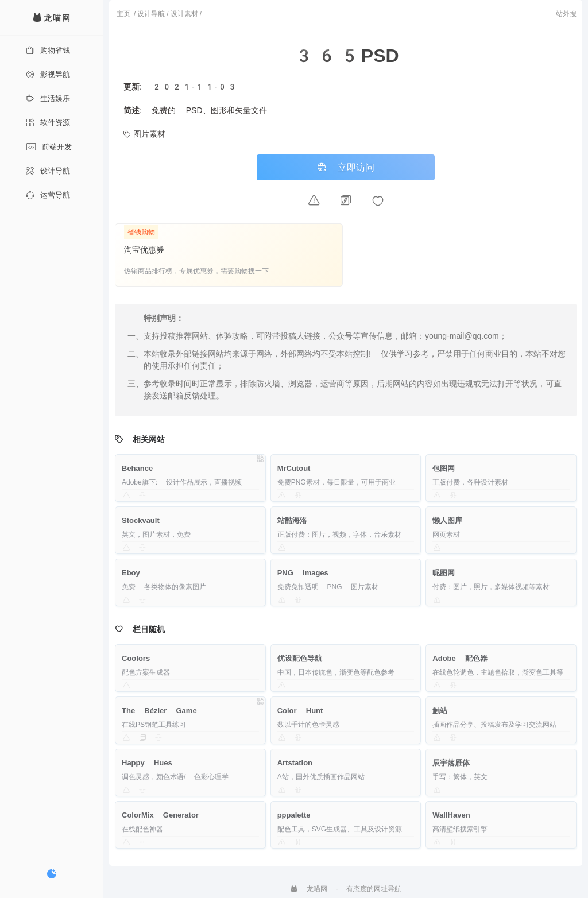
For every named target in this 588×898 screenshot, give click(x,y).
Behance (137, 468)
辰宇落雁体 (451, 763)
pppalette (294, 815)
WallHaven (451, 815)
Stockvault (141, 520)
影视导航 (48, 74)
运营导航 (48, 195)
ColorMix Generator (160, 815)
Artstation (295, 763)
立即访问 (346, 167)
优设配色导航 (300, 658)
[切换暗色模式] (52, 874)
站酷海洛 (292, 520)
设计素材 (184, 14)
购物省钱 (48, 50)
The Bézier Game (159, 711)
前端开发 (49, 147)
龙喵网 (309, 889)
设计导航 (48, 171)
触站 (440, 711)
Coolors (136, 658)
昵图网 (444, 573)
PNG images (303, 573)
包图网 (444, 468)
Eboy (131, 573)
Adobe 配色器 (460, 658)
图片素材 (144, 134)
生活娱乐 (48, 98)
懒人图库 (447, 520)
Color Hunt (300, 711)
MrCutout (294, 468)
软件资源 (48, 123)
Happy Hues (147, 763)
